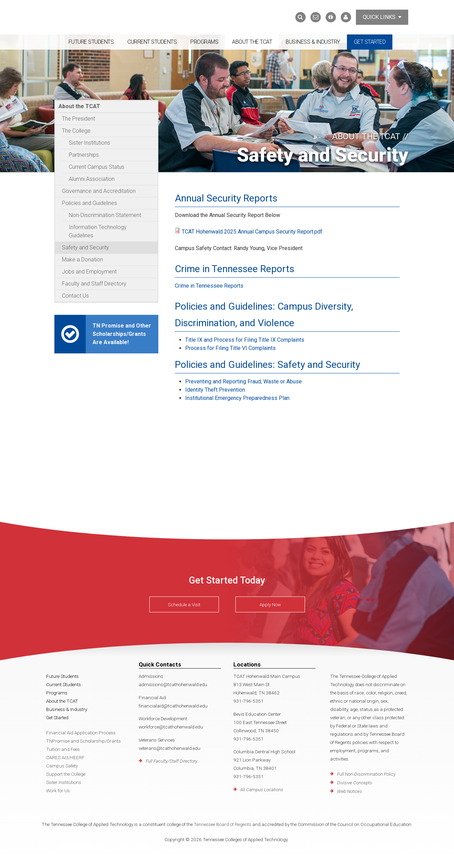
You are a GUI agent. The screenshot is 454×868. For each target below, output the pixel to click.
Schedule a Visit (184, 604)
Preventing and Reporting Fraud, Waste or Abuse (244, 381)
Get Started (370, 42)
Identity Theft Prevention (215, 390)
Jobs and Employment (89, 272)
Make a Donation (82, 260)
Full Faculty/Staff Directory (171, 761)
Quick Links (382, 17)
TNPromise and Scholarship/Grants (83, 741)
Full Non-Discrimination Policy (366, 774)
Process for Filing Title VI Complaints (230, 348)
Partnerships (84, 155)
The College (76, 131)
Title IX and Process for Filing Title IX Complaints (245, 340)
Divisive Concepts (355, 783)
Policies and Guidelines (89, 203)
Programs (204, 42)
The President (78, 119)
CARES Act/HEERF (65, 757)
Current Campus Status (97, 167)
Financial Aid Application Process (81, 733)
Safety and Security (86, 247)
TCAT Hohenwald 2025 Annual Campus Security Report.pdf (252, 232)
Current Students (152, 42)
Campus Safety (62, 766)
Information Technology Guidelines (98, 231)
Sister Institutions (89, 143)
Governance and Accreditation (99, 191)
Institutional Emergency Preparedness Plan (237, 398)
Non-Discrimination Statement (105, 215)
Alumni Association (92, 179)
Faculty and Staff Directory (94, 284)
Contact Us (75, 296)
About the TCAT (252, 42)
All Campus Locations (262, 789)
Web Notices (350, 791)
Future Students (91, 42)
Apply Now (270, 604)
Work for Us (58, 790)
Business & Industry (313, 42)
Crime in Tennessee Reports (209, 286)
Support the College (66, 774)
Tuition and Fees (63, 749)
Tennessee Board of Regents (223, 824)
